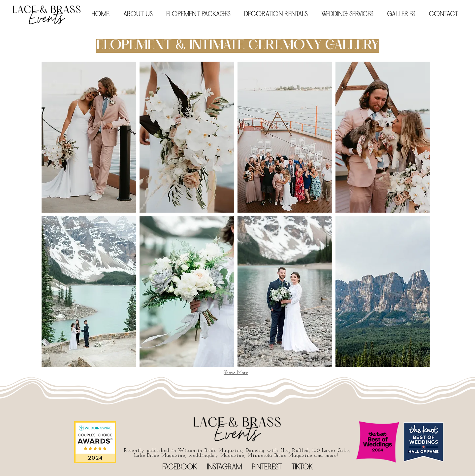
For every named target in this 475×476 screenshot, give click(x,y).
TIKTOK (302, 468)
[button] (200, 15)
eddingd (203, 456)
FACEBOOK (180, 468)
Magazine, (233, 456)
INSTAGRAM (224, 468)
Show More (236, 373)
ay (215, 456)
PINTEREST (267, 468)
